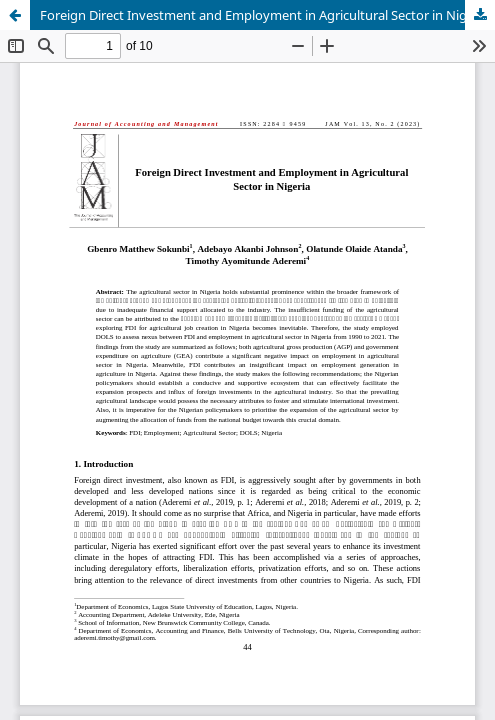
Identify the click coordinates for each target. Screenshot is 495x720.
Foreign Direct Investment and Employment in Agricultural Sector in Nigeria (264, 15)
